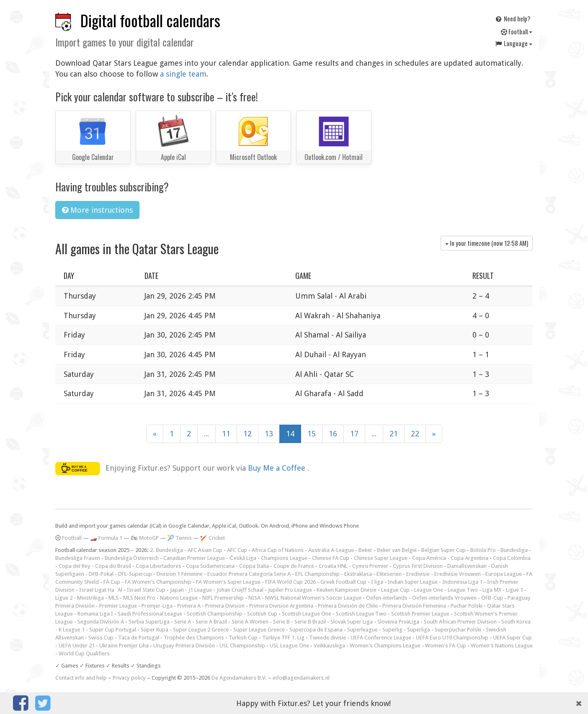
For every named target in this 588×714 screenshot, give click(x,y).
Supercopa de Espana (316, 630)
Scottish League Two (361, 614)
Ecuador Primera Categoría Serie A (249, 574)
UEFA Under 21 (77, 646)
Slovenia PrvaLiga (398, 622)
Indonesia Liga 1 (462, 582)
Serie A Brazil (211, 622)
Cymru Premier (370, 566)
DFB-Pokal (101, 574)
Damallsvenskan (467, 566)
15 (312, 434)
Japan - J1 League (191, 590)
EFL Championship (317, 574)
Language (513, 43)
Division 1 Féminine (180, 574)
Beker (365, 550)
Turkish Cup (243, 638)
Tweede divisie (328, 638)
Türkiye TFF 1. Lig (283, 638)
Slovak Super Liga (352, 622)
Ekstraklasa (358, 574)
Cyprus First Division (418, 566)
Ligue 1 (514, 590)
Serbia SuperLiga (149, 622)
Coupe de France (294, 566)
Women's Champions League (385, 646)
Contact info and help (81, 678)
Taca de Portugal (139, 638)
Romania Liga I (95, 614)
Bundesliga (514, 550)
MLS (113, 598)
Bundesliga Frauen (78, 558)
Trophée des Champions (194, 638)
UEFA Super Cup (512, 638)
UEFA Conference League (381, 638)
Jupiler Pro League (290, 590)
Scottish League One (307, 614)
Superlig (392, 630)
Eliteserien (389, 574)
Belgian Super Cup (444, 550)
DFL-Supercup (135, 574)
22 (415, 434)
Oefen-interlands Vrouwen (444, 598)
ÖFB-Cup (492, 598)
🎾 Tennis (179, 538)
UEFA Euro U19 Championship (452, 638)
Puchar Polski (467, 606)
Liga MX (492, 590)
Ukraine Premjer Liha (124, 646)
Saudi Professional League (150, 614)
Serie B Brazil (310, 622)
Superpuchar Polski (458, 630)
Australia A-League (331, 550)
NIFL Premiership (223, 598)
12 (248, 434)
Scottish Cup (262, 614)
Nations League (179, 598)
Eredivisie (418, 574)
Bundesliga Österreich (132, 558)
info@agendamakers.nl (301, 678)
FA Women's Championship (158, 582)
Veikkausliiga (329, 646)
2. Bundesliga (166, 550)
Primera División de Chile (348, 606)
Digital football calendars (150, 20)
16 (333, 434)
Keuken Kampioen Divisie (347, 590)
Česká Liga (243, 558)
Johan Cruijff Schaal (240, 590)
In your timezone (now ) (487, 243)
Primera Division (225, 606)
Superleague (362, 630)
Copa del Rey (75, 566)
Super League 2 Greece (201, 630)
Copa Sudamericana (210, 566)
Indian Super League (413, 582)
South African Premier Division (460, 622)
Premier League (118, 606)
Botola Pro (483, 550)
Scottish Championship (215, 614)
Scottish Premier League (420, 614)
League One (429, 590)
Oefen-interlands (387, 598)
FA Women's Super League (228, 582)
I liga (377, 582)
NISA (254, 598)
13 (269, 434)
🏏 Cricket (213, 538)
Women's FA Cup (446, 646)
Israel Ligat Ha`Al (101, 590)
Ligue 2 (64, 598)
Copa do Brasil (113, 566)
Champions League (284, 558)
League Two (463, 590)
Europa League (504, 574)
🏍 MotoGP (145, 538)
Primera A (189, 606)
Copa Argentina (469, 558)
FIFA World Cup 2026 (290, 582)
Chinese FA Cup (331, 558)
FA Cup (112, 582)
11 (226, 434)
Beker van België (397, 550)
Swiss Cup (101, 638)
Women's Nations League (502, 646)
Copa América (429, 558)
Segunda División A (101, 622)
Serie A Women (250, 622)
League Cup (395, 590)
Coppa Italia (254, 566)
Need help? (513, 18)
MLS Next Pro (139, 598)
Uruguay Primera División (184, 646)
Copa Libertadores (159, 566)
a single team (183, 74)
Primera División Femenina (414, 606)
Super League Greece (259, 630)
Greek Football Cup (343, 582)
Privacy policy (129, 678)
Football (517, 31)
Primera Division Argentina (281, 606)
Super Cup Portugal (113, 630)
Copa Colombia (512, 558)
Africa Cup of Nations (278, 550)
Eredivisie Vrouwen (458, 574)
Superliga (419, 630)
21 (394, 434)
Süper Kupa (155, 630)
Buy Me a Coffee (278, 468)
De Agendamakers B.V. (239, 678)
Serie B (281, 622)
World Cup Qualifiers (84, 653)
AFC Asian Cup (205, 550)
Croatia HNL (333, 566)
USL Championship (242, 646)
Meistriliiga (90, 598)
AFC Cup (237, 550)
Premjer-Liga (157, 606)
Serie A (183, 622)
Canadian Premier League (194, 558)
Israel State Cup (146, 590)
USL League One (289, 646)
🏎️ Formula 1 (106, 538)
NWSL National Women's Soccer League (313, 598)
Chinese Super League (381, 558)
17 (354, 434)
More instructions (97, 210)
